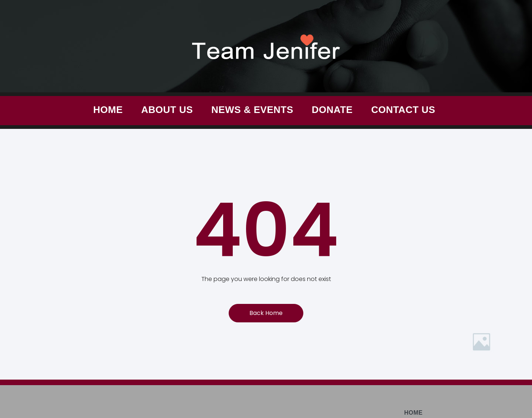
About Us (167, 110)
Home (108, 110)
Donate (332, 110)
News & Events (252, 110)
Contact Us (403, 110)
